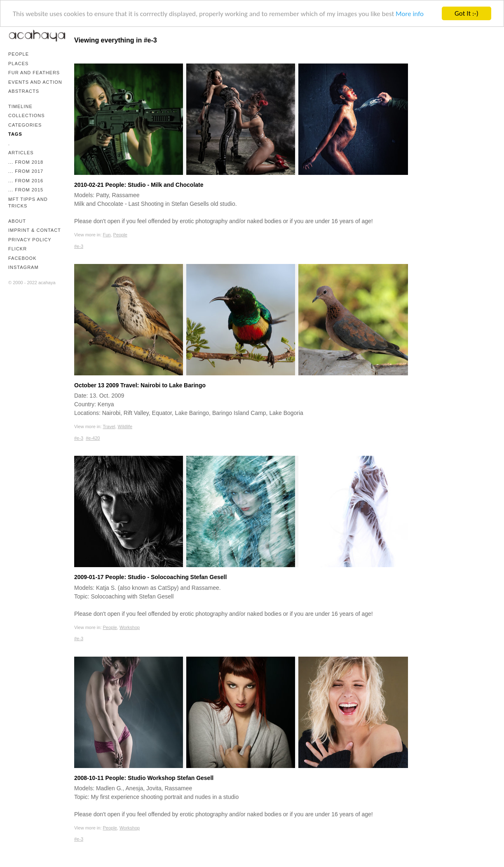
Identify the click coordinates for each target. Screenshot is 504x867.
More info (410, 14)
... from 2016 (26, 181)
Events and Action (35, 82)
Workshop (130, 627)
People (19, 54)
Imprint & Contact (35, 230)
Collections (27, 115)
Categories (25, 125)
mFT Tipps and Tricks (28, 203)
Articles (21, 153)
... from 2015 (26, 190)
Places (18, 64)
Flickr (18, 249)
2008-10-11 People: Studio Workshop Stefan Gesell (144, 778)
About (17, 221)
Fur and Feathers (34, 73)
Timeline (20, 106)
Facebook (22, 258)
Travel (109, 426)
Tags (15, 134)
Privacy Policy (30, 240)
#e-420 (93, 438)
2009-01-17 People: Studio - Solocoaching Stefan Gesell (150, 577)
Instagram (23, 267)
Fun (107, 235)
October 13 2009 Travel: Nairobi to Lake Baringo (140, 385)
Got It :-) (466, 13)
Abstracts (24, 91)
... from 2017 (26, 171)
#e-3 (79, 246)
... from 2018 (26, 162)
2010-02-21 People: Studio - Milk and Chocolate (139, 185)
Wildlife (125, 426)
